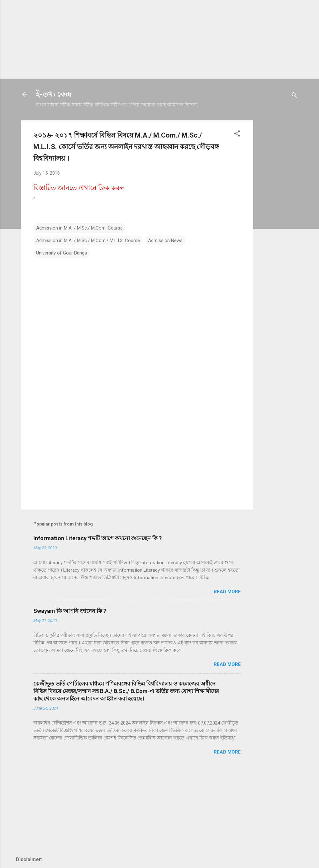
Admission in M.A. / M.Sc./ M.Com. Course (79, 228)
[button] (237, 135)
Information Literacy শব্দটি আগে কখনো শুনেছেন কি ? (98, 538)
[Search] (294, 96)
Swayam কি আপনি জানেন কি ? (70, 611)
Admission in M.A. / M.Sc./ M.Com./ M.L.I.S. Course (88, 240)
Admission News (165, 240)
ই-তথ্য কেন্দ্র (54, 94)
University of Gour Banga (62, 253)
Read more (227, 592)
